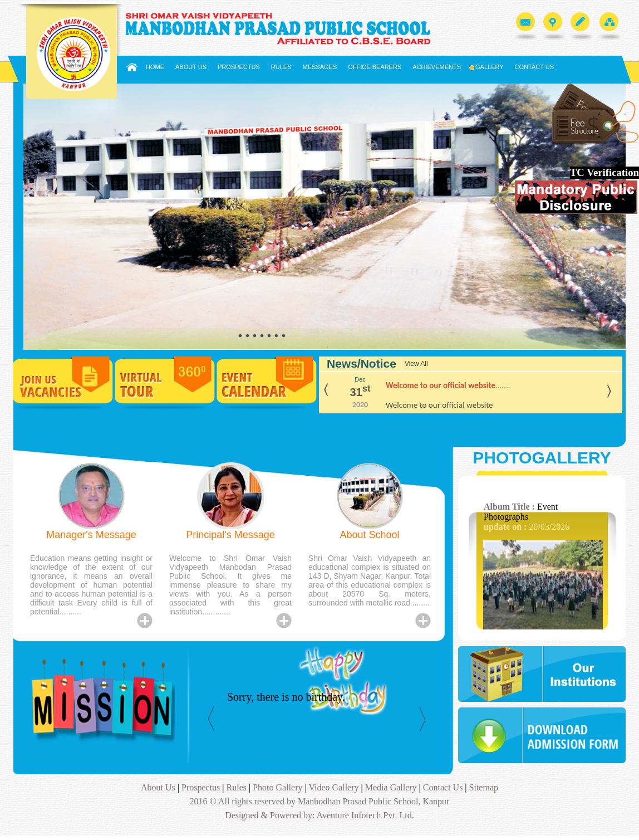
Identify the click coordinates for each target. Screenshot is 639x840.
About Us (191, 67)
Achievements (437, 67)
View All (416, 364)
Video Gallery (335, 787)
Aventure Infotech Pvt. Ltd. (364, 815)
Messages (320, 67)
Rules (281, 67)
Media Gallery (391, 787)
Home (155, 67)
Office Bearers (375, 67)
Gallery (488, 67)
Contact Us (535, 67)
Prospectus (239, 67)
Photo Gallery (276, 787)
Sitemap (484, 787)
